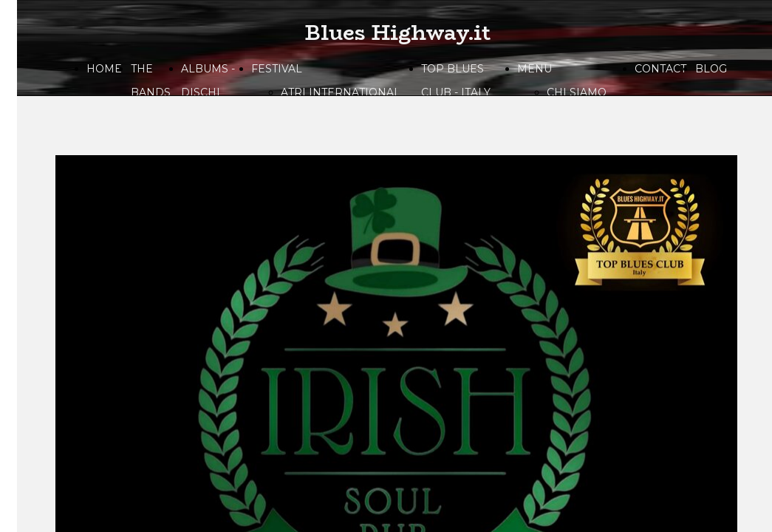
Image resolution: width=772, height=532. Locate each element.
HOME (104, 69)
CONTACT (660, 69)
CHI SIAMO (577, 92)
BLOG (711, 69)
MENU (534, 69)
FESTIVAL (277, 69)
